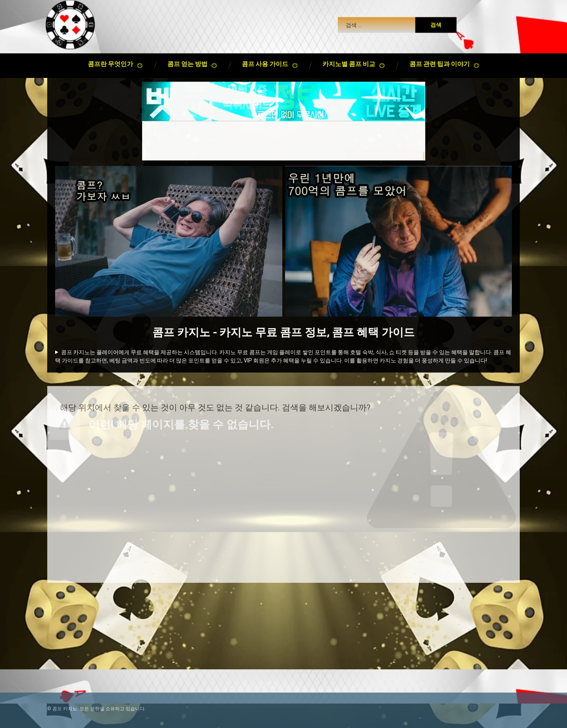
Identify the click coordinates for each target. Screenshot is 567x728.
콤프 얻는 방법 (187, 56)
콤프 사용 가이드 (265, 56)
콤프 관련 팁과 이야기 (440, 56)
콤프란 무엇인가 (110, 56)
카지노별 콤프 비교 (349, 56)
